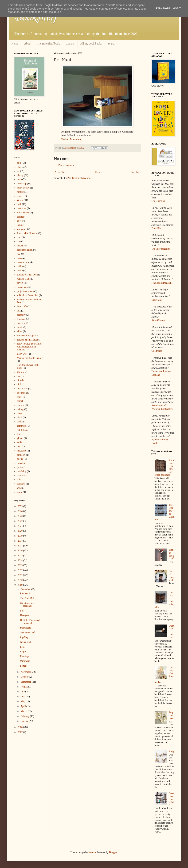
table (19, 179)
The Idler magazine (161, 249)
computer (22, 426)
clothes (21, 217)
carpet (20, 401)
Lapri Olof (22, 354)
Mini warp (25, 661)
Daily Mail (157, 300)
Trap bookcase (171, 715)
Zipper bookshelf (171, 554)
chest (20, 413)
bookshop (22, 184)
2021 (21, 526)
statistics (21, 484)
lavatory (21, 323)
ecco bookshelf (27, 633)
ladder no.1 (26, 642)
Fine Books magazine (162, 283)
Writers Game (24, 279)
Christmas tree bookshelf (27, 605)
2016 (21, 551)
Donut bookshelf (171, 576)
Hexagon (24, 615)
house (20, 271)
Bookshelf (35, 17)
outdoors (21, 455)
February (25, 716)
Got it (177, 9)
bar (19, 376)
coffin (20, 266)
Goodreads (157, 351)
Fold (22, 647)
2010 (21, 580)
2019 (21, 536)
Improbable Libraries (27, 233)
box (19, 311)
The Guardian (158, 201)
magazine (22, 451)
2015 (21, 556)
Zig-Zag (24, 637)
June (23, 697)
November (26, 672)
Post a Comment (66, 165)
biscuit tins (22, 389)
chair (19, 167)
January (25, 721)
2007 (21, 732)
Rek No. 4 (25, 593)
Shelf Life (22, 307)
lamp (19, 225)
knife (20, 442)
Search (112, 44)
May (23, 701)
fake (19, 163)
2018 (21, 541)
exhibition (22, 430)
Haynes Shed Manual (28, 340)
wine (19, 488)
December (26, 589)
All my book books (91, 44)
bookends (22, 208)
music (20, 327)
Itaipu (23, 652)
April (23, 706)
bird (19, 384)
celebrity (21, 315)
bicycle (21, 380)
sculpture (21, 476)
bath (19, 237)
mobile (20, 192)
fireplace (21, 319)
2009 (21, 585)
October (25, 677)
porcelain (22, 463)
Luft (22, 611)
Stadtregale (26, 628)
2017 (21, 546)
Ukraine (21, 372)
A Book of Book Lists (28, 295)
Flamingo (25, 656)
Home (15, 44)
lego (19, 447)
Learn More (162, 9)
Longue (24, 666)
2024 (21, 511)
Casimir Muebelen (71, 139)
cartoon (21, 405)
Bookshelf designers (27, 336)
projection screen (25, 291)
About (28, 44)
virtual (20, 200)
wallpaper (22, 229)
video (20, 331)
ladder (20, 246)
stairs (20, 196)
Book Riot (156, 228)
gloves (20, 438)
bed (19, 254)
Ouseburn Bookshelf (171, 799)
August (24, 687)
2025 (21, 506)
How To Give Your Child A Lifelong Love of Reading (29, 347)
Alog (171, 751)
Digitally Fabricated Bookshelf (30, 622)
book (19, 258)
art (18, 171)
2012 (21, 570)
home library (23, 188)
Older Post (135, 172)
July (23, 692)
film (19, 434)
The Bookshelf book (48, 44)
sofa (19, 480)
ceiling (20, 409)
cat (18, 241)
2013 (21, 565)
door (19, 221)
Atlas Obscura (158, 320)
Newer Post (60, 172)
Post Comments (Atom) (79, 178)
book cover (23, 287)
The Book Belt (27, 598)
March (24, 711)
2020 (21, 531)
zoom (20, 492)
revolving (22, 471)
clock (20, 417)
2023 (21, 516)
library (20, 175)
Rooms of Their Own (27, 275)
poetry (20, 459)
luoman (92, 852)
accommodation (25, 250)
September (26, 682)
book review (23, 262)
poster (20, 467)
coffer (20, 422)
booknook (22, 393)
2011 (20, 575)
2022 (21, 521)
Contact (70, 44)
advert (20, 283)
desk (19, 204)
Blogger (113, 852)
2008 (21, 727)
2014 (21, 560)
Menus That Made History (30, 358)
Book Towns (23, 213)
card (19, 397)
